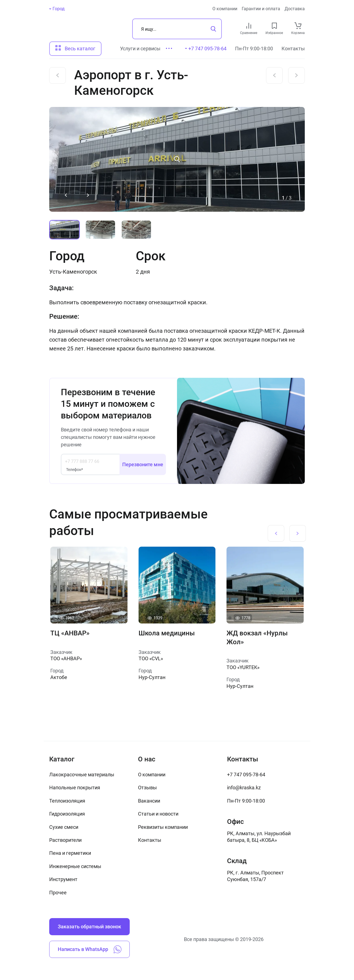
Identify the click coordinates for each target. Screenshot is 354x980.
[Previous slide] (66, 195)
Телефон (75, 470)
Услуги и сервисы (140, 49)
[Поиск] (177, 29)
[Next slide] (88, 195)
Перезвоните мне (143, 464)
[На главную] (80, 29)
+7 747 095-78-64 (246, 775)
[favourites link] (274, 26)
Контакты (293, 49)
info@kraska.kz (244, 788)
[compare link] (249, 26)
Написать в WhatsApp (90, 949)
